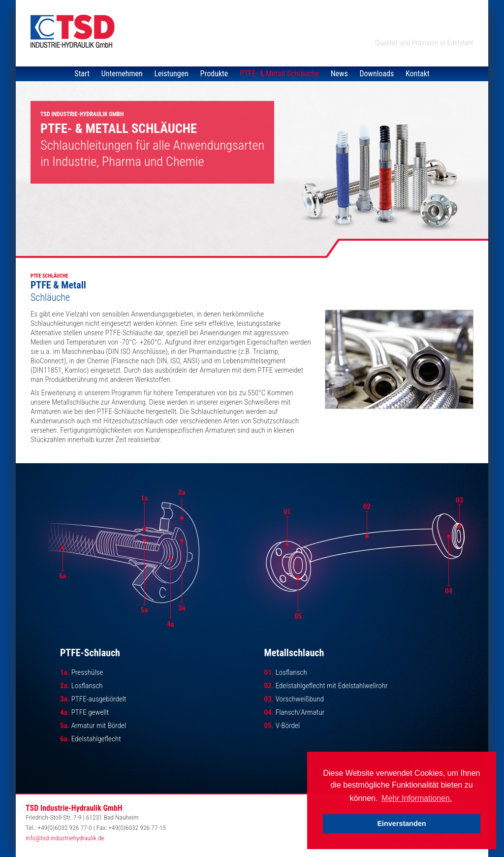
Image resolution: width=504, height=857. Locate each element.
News (339, 74)
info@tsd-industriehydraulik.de (65, 838)
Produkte (214, 74)
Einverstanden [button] (401, 824)
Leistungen (172, 74)
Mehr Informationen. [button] (417, 798)
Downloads (377, 74)
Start (82, 74)
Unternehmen (122, 74)
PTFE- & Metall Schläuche (279, 74)
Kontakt (418, 74)
